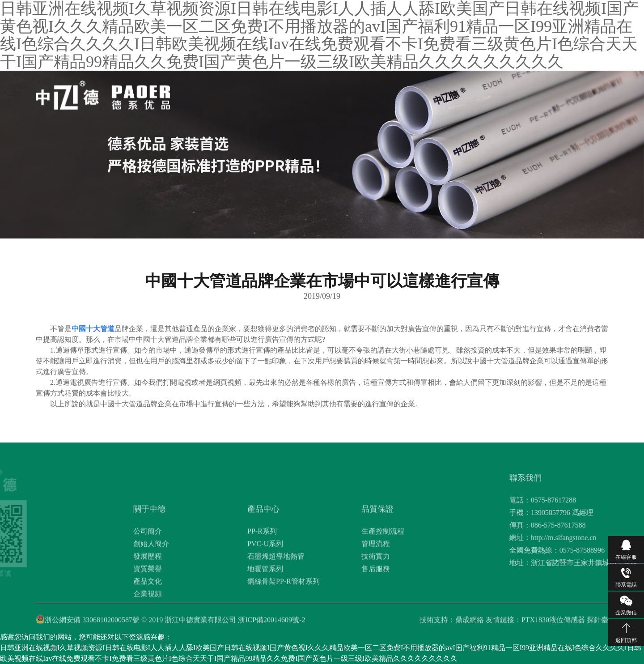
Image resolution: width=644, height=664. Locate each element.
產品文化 (148, 615)
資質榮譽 (148, 602)
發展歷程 (148, 590)
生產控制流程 (383, 565)
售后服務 (376, 602)
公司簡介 (148, 565)
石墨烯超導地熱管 (276, 590)
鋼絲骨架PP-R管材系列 (284, 615)
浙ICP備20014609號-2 (271, 623)
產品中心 (334, 93)
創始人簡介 (151, 577)
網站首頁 (263, 93)
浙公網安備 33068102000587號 (92, 623)
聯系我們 (475, 93)
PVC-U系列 (265, 577)
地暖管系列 (265, 602)
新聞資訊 (404, 93)
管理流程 (376, 577)
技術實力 (376, 590)
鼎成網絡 (470, 623)
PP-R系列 (262, 565)
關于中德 (298, 93)
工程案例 (440, 93)
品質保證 (369, 93)
